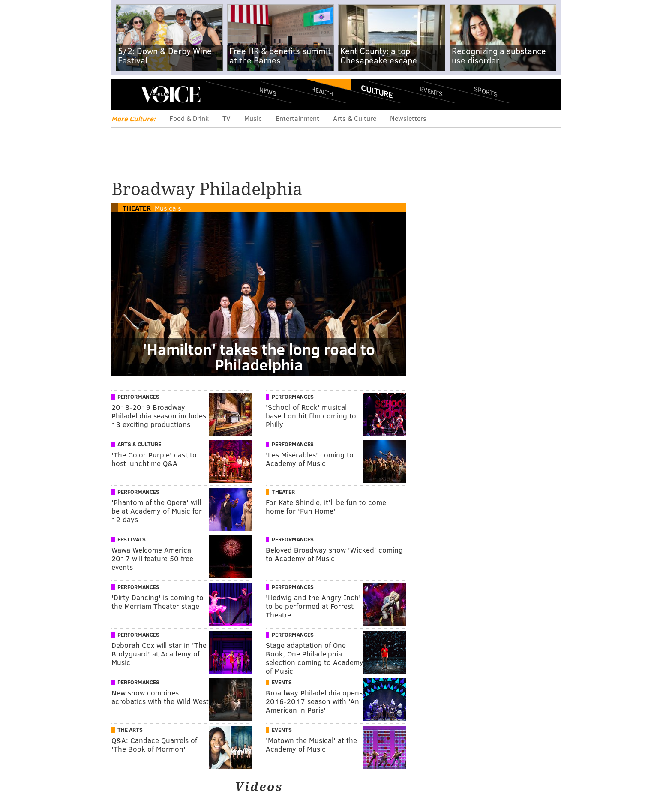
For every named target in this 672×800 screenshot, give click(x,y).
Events (431, 91)
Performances (138, 397)
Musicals (168, 208)
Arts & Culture (355, 118)
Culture (377, 91)
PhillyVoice (170, 94)
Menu (125, 95)
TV (226, 118)
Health (322, 91)
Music (253, 118)
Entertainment (297, 118)
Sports (486, 91)
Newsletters (408, 118)
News (268, 91)
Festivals (132, 539)
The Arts (130, 730)
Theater (137, 208)
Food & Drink (189, 118)
